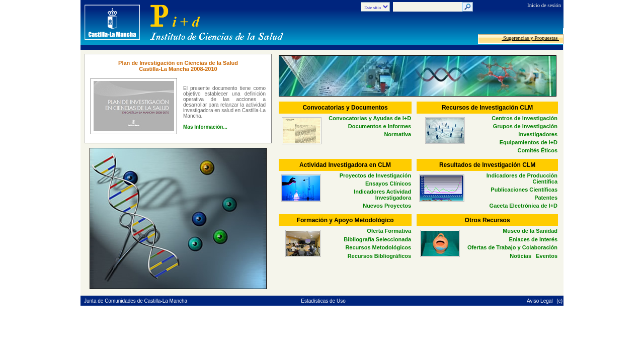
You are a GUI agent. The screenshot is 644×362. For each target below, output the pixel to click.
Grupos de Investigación (525, 126)
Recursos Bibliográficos (380, 256)
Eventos (547, 256)
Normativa (397, 134)
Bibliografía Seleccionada (377, 239)
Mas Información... (205, 127)
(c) (559, 301)
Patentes (546, 198)
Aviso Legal (540, 301)
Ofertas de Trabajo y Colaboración (512, 247)
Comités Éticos (538, 150)
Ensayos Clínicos (388, 184)
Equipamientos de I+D (529, 142)
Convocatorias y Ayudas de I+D (370, 118)
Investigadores (538, 134)
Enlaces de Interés (533, 239)
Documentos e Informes (380, 126)
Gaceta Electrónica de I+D (524, 206)
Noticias (520, 256)
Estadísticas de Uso (323, 301)
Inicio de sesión (544, 5)
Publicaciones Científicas (524, 190)
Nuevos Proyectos (387, 206)
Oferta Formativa (389, 231)
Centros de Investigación (525, 118)
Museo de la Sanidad (530, 231)
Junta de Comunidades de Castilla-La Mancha (136, 301)
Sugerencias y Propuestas (530, 38)
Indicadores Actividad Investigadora (382, 195)
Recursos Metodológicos (378, 247)
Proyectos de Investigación (375, 175)
